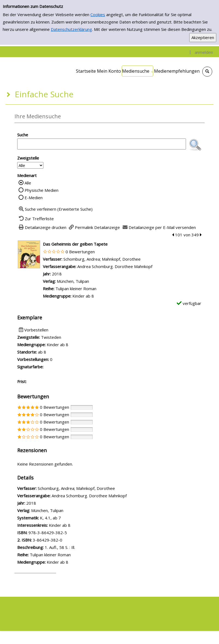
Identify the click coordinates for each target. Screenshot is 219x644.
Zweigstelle (28, 158)
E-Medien (34, 198)
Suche (23, 135)
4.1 (48, 518)
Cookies (98, 14)
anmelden (204, 52)
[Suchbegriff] (102, 144)
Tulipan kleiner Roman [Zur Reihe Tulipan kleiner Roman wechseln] (76, 289)
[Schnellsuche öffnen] (207, 72)
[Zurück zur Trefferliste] (35, 219)
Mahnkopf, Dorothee (121, 259)
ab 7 (57, 518)
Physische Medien (42, 190)
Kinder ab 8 (60, 525)
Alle (28, 183)
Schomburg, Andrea (82, 259)
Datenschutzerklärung (71, 29)
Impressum (34, 618)
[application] (137, 71)
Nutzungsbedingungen (171, 609)
